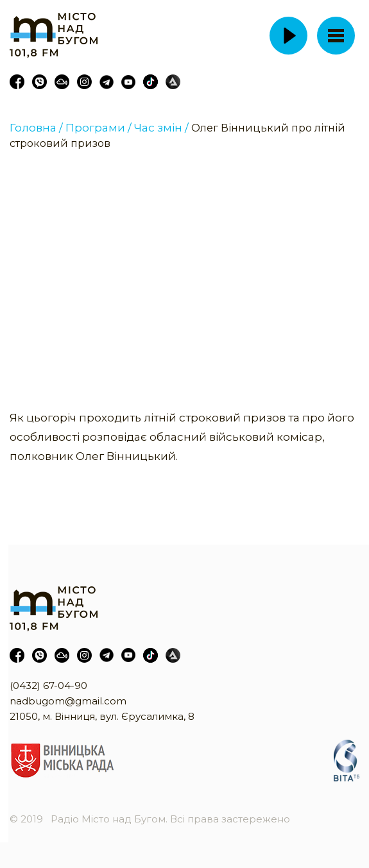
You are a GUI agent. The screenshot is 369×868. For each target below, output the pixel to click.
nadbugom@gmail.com (68, 701)
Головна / (36, 128)
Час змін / (161, 128)
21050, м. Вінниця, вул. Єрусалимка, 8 (102, 716)
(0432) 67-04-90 (48, 685)
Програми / (99, 128)
